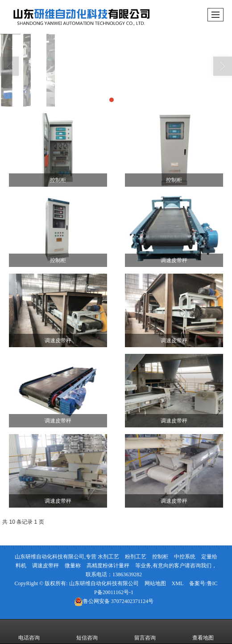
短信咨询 (87, 632)
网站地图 (155, 583)
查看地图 (203, 632)
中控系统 (185, 557)
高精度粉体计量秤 (108, 566)
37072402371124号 (114, 601)
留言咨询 (145, 632)
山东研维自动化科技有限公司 (104, 583)
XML (178, 583)
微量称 (73, 566)
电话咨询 (29, 632)
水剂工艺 (108, 557)
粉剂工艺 (136, 557)
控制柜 (160, 557)
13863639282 (127, 574)
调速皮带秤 (46, 566)
